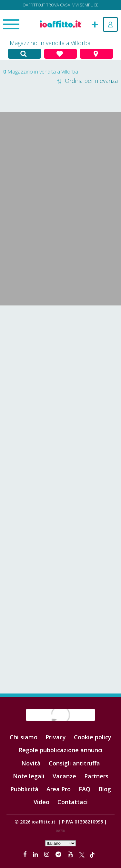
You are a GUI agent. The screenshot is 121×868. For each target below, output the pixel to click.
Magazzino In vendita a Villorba (50, 43)
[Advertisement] (60, 372)
